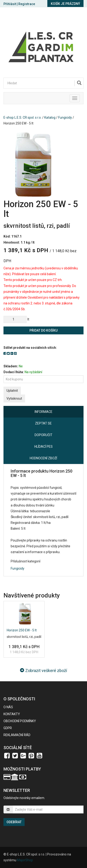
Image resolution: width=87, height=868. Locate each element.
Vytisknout (14, 398)
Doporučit (43, 435)
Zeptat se (43, 423)
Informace (43, 412)
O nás (8, 707)
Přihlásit (10, 4)
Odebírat (14, 822)
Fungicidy (65, 117)
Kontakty (12, 714)
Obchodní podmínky (20, 721)
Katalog (50, 117)
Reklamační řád (17, 735)
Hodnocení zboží (43, 458)
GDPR (8, 728)
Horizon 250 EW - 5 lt (22, 630)
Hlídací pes (43, 447)
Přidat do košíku (43, 330)
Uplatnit (12, 391)
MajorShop (25, 860)
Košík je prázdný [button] (65, 4)
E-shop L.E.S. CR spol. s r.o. (23, 117)
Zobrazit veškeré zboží (43, 671)
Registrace (27, 4)
